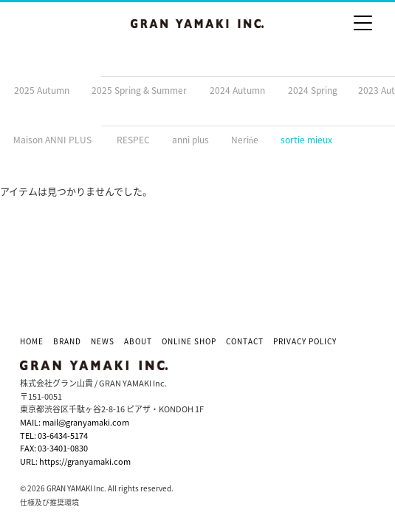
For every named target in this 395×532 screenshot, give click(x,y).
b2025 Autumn (39, 90)
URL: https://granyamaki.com (75, 461)
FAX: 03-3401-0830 (54, 448)
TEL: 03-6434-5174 (54, 436)
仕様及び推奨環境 (49, 502)
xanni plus (188, 140)
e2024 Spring (310, 90)
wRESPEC (130, 140)
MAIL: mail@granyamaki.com (75, 422)
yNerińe (243, 140)
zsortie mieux (304, 140)
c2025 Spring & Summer (137, 90)
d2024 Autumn (235, 90)
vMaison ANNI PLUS (50, 140)
